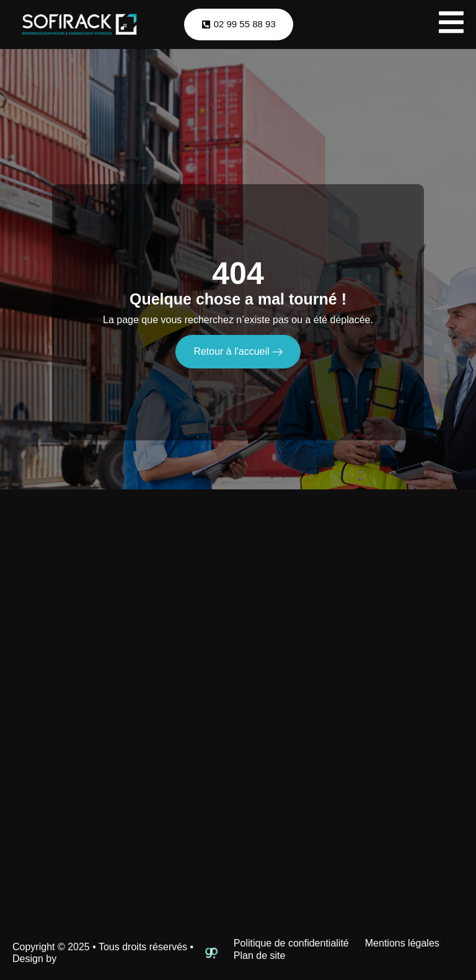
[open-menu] (451, 24)
